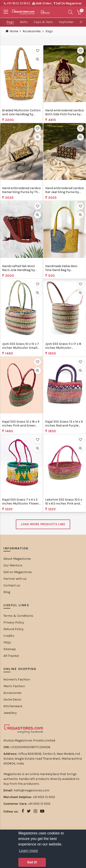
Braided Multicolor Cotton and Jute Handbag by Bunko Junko (21, 114)
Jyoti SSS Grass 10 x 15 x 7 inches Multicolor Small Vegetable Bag (21, 348)
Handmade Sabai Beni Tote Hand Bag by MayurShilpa (61, 270)
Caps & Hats (43, 22)
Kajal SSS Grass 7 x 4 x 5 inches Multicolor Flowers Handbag (21, 503)
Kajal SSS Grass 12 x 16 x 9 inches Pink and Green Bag (21, 425)
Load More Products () (43, 524)
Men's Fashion (14, 686)
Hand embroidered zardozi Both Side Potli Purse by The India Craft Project (65, 114)
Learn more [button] (28, 851)
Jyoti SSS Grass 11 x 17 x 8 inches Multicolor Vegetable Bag (63, 348)
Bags (10, 22)
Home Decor (12, 699)
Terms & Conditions (18, 616)
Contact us (12, 585)
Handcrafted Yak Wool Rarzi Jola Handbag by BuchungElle (18, 270)
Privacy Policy (14, 622)
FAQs (7, 642)
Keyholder (66, 22)
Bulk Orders (42, 3)
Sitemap (10, 649)
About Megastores (17, 559)
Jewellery (10, 713)
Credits (9, 636)
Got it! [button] (32, 862)
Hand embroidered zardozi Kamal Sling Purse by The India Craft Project (21, 192)
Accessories (32, 31)
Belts (24, 22)
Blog (7, 592)
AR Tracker (11, 656)
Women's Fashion (17, 679)
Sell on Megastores (18, 572)
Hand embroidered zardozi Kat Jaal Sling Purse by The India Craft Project (65, 192)
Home (14, 31)
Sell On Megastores (68, 3)
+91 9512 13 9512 (17, 3)
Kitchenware (13, 706)
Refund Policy (14, 629)
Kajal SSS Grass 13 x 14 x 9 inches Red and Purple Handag (64, 425)
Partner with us (15, 579)
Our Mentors (13, 565)
